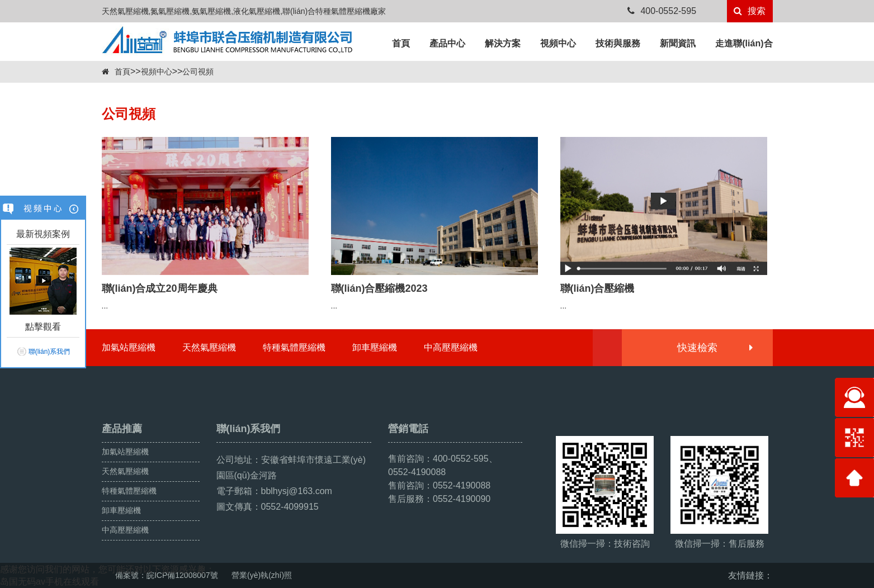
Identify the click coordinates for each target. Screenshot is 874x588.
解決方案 (503, 43)
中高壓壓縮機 (451, 347)
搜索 (750, 11)
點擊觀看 (43, 327)
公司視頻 (198, 72)
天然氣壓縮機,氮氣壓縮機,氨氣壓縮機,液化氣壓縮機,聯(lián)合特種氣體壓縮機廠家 (244, 11)
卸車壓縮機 (375, 347)
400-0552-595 (662, 11)
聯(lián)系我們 (49, 352)
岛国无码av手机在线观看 (49, 582)
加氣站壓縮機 (129, 347)
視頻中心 (558, 43)
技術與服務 (618, 43)
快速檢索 (714, 348)
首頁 (401, 43)
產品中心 (447, 43)
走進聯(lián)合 (744, 43)
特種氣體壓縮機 (294, 347)
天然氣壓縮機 (209, 347)
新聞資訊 (678, 43)
